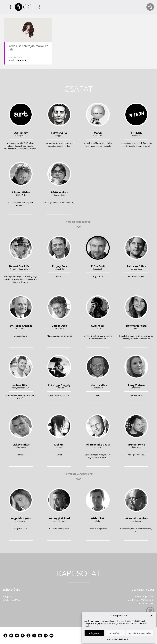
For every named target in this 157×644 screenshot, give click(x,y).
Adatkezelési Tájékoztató (117, 639)
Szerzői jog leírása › (145, 597)
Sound (11, 60)
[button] (151, 616)
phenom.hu (21, 60)
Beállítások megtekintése (140, 633)
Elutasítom (115, 633)
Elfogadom (94, 633)
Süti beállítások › (146, 604)
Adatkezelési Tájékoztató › (141, 600)
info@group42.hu (11, 600)
